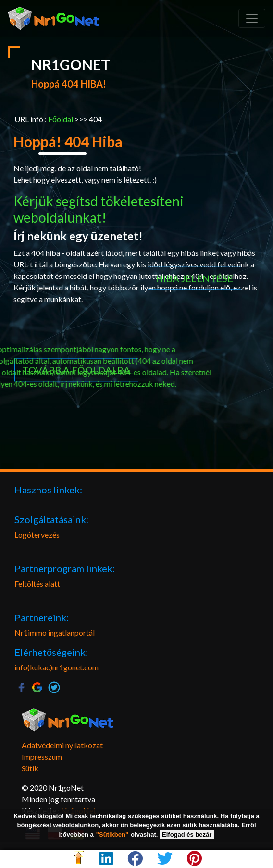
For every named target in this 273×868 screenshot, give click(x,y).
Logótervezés (37, 535)
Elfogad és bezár (187, 835)
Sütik (30, 768)
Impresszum (42, 757)
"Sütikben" (112, 835)
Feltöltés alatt (37, 584)
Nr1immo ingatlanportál (55, 633)
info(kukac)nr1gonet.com (56, 667)
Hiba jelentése (194, 86)
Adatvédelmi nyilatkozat (62, 745)
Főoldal (61, 119)
